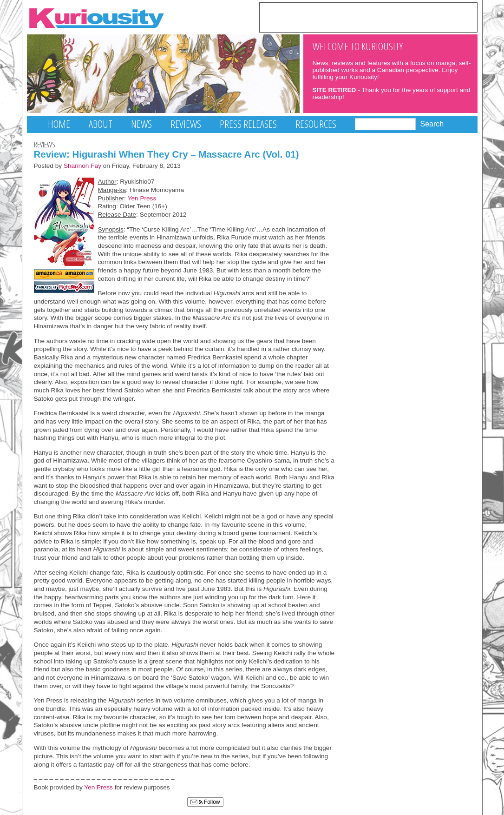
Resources (316, 124)
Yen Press (142, 198)
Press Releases (248, 124)
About (101, 124)
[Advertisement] (368, 17)
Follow (205, 802)
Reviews (186, 124)
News (141, 124)
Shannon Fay (82, 166)
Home (59, 124)
